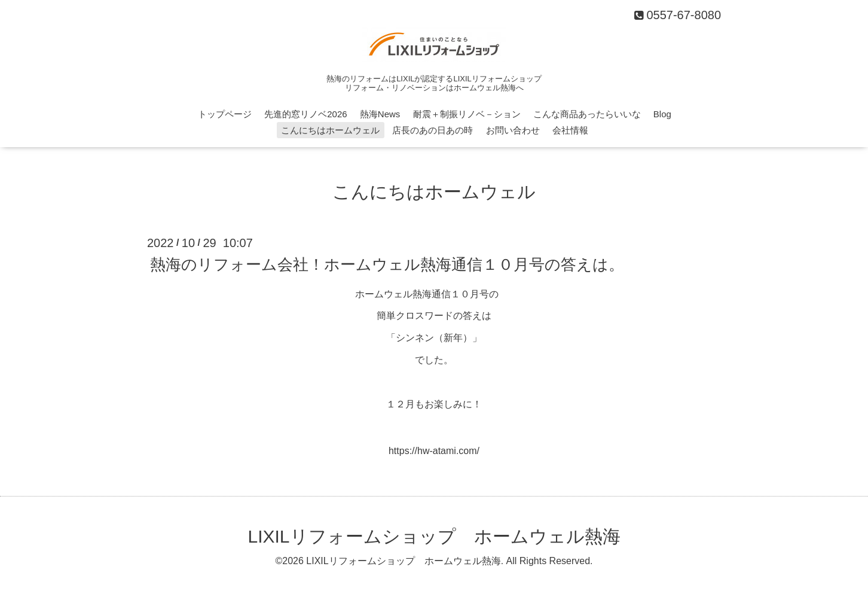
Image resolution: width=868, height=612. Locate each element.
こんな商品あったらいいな (587, 114)
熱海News (380, 114)
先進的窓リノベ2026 (305, 114)
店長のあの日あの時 (433, 130)
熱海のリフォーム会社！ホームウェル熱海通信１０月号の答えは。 (387, 264)
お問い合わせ (513, 130)
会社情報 (570, 130)
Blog (662, 114)
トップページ (225, 114)
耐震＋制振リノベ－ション (467, 114)
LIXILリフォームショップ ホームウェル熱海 (434, 536)
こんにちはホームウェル (330, 130)
